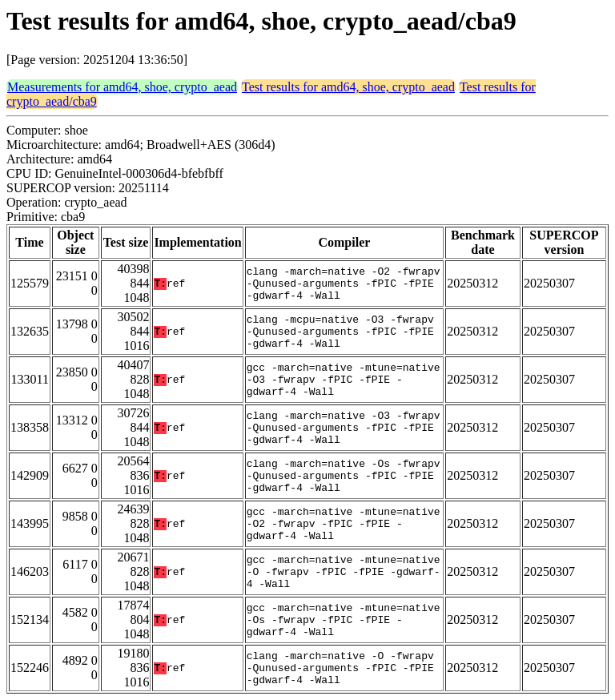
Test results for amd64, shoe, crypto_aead (348, 87)
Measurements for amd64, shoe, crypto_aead (122, 87)
